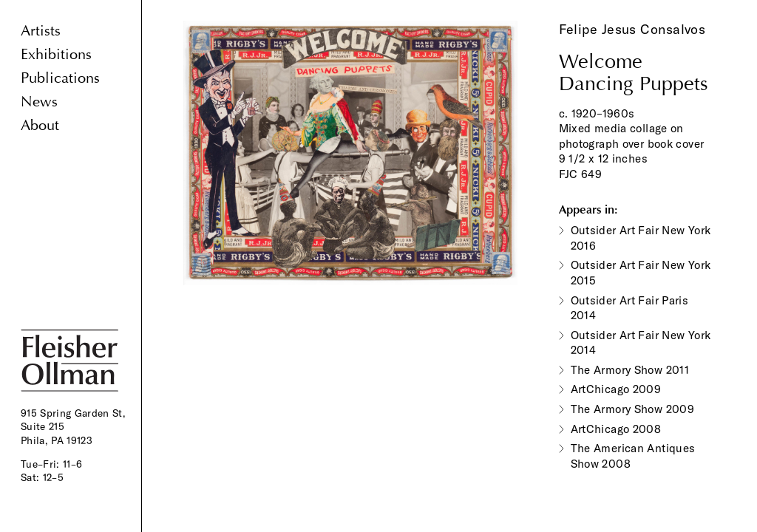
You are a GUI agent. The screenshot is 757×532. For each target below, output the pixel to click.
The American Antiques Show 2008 (633, 456)
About (40, 125)
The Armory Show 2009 (633, 409)
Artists (41, 31)
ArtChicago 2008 (616, 429)
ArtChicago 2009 (616, 389)
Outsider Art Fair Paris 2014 (630, 308)
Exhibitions (56, 54)
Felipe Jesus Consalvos (632, 29)
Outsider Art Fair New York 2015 (641, 273)
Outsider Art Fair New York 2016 (641, 238)
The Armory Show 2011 (630, 370)
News (39, 102)
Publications (60, 78)
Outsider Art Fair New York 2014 (641, 343)
